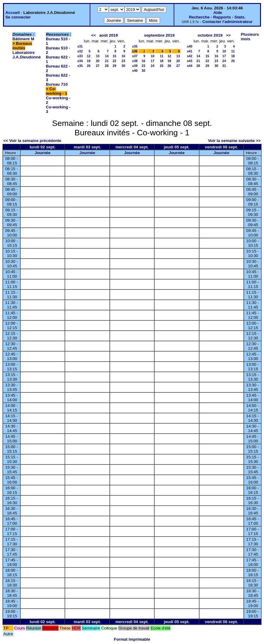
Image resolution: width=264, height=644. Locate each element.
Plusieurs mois (250, 37)
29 (115, 66)
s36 (135, 51)
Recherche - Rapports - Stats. (217, 17)
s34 (80, 61)
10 (152, 56)
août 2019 (109, 35)
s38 (135, 61)
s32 (80, 51)
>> (228, 35)
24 (152, 66)
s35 (80, 66)
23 (123, 61)
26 (89, 66)
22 (115, 61)
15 (115, 56)
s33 (80, 56)
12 (89, 56)
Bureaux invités (22, 46)
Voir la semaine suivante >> (234, 141)
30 (123, 66)
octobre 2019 (210, 35)
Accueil (13, 13)
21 (107, 61)
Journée (43, 153)
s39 (135, 66)
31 (224, 66)
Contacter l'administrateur (227, 22)
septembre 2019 (159, 35)
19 (89, 61)
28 (107, 66)
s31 (80, 46)
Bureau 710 (57, 84)
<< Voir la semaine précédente (32, 141)
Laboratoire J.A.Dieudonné (27, 55)
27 (98, 66)
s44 (190, 66)
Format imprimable (132, 639)
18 (162, 61)
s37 (135, 56)
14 (107, 56)
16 (123, 56)
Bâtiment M (23, 39)
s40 (135, 71)
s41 (190, 51)
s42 (190, 56)
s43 (190, 61)
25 (162, 66)
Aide (218, 13)
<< (94, 35)
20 (98, 61)
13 (98, 56)
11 (162, 56)
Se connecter (18, 17)
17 (152, 61)
